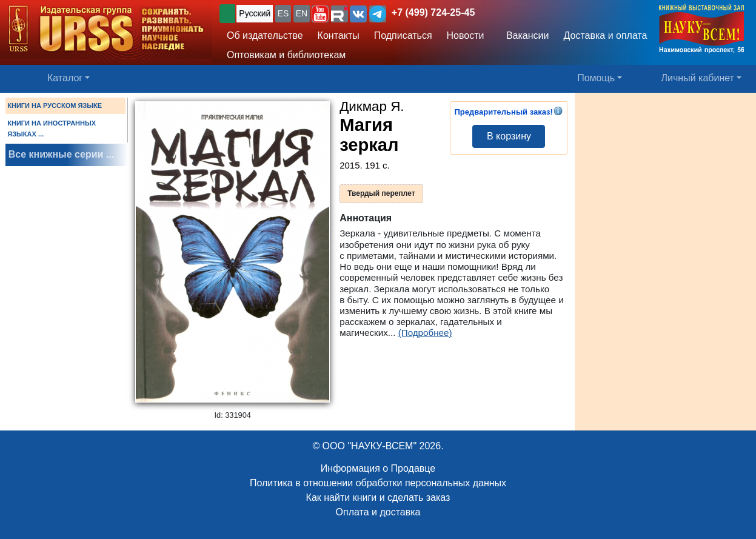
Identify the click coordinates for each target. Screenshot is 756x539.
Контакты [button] (339, 35)
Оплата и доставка (378, 512)
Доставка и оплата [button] (605, 35)
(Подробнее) (425, 333)
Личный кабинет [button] (698, 78)
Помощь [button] (596, 78)
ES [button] (283, 13)
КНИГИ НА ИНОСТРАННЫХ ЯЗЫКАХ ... (52, 129)
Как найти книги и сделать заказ (378, 497)
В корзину (509, 136)
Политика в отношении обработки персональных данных (378, 483)
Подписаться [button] (403, 35)
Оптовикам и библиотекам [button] (286, 55)
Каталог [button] (65, 78)
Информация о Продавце (378, 468)
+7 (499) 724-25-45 (433, 12)
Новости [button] (466, 35)
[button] (320, 14)
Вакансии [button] (525, 35)
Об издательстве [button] (265, 35)
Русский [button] (255, 13)
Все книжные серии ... (61, 154)
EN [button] (302, 13)
